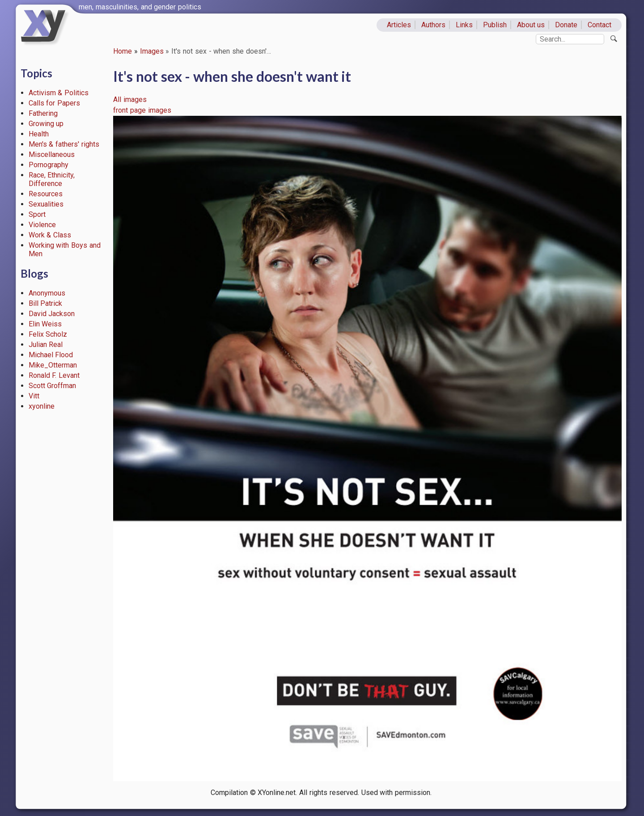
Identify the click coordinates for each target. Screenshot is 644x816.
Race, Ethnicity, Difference (52, 179)
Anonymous (47, 293)
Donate (566, 25)
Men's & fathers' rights (64, 144)
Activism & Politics (59, 93)
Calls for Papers (55, 103)
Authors (433, 25)
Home (123, 51)
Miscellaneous (52, 154)
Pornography (49, 165)
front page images (142, 110)
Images (152, 51)
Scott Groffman (53, 386)
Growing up (46, 124)
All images (130, 99)
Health (39, 134)
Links (464, 25)
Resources (46, 194)
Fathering (43, 113)
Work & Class (50, 235)
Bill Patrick (46, 303)
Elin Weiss (45, 324)
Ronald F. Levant (54, 375)
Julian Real (46, 345)
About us (531, 25)
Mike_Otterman (53, 365)
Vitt (34, 396)
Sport (37, 214)
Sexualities (46, 204)
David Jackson (52, 314)
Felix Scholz (48, 334)
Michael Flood (51, 355)
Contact (600, 25)
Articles (399, 25)
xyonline (42, 406)
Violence (42, 225)
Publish (495, 25)
